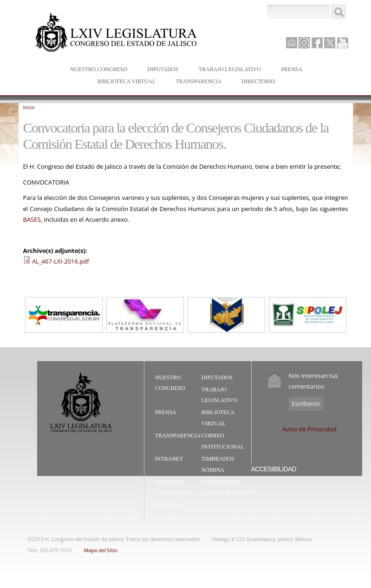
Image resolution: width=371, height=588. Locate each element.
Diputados (161, 70)
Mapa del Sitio (100, 550)
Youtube (343, 43)
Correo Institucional (223, 441)
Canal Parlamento (292, 43)
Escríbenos (306, 404)
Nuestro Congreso (97, 70)
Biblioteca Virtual (124, 82)
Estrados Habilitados (174, 488)
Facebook (317, 43)
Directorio (258, 81)
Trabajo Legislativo (228, 70)
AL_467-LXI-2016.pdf (61, 261)
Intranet (169, 459)
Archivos (169, 505)
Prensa (290, 70)
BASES (32, 219)
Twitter (330, 43)
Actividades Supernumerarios (229, 488)
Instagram (304, 43)
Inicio (29, 107)
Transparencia (198, 81)
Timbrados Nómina (218, 464)
